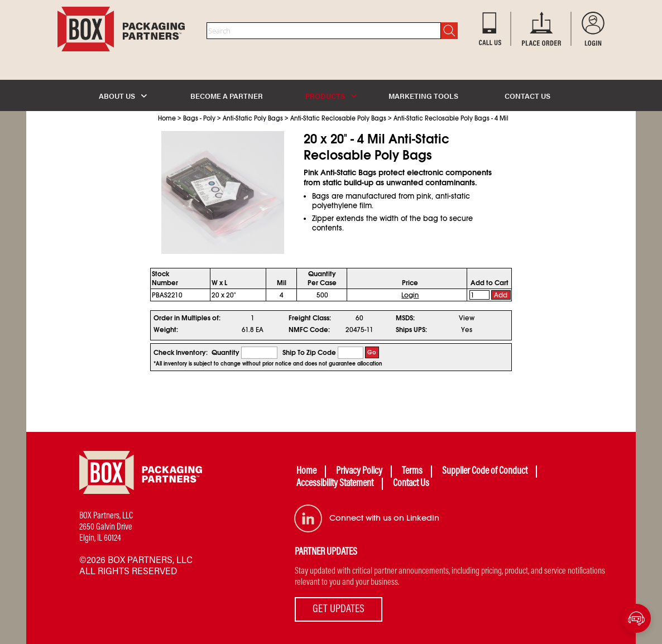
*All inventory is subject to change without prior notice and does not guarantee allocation (268, 364)
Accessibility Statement (335, 484)
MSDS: (405, 318)
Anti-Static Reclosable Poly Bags (338, 118)
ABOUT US (123, 96)
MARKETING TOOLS (423, 96)
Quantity (226, 353)
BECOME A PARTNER (227, 96)
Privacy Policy (359, 472)
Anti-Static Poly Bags (253, 118)
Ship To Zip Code (309, 353)
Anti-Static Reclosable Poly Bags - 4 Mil (451, 118)
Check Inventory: (181, 353)
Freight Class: (310, 318)
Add (501, 295)
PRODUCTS (331, 96)
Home (167, 118)
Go (372, 352)
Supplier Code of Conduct (485, 472)
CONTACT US (527, 96)
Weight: (166, 330)
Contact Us (411, 484)
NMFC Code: (309, 330)
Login (410, 295)
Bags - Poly (199, 118)
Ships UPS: (411, 330)
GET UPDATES (339, 609)
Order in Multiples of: (187, 318)
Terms (412, 472)
